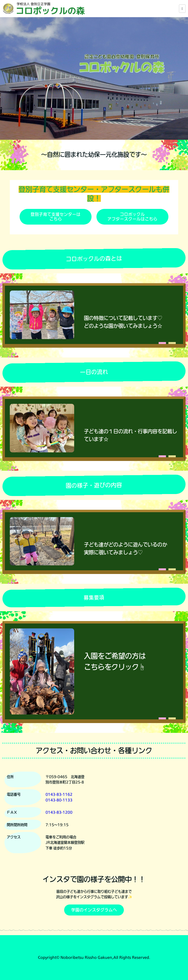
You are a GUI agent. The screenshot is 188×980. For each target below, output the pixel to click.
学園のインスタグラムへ (94, 910)
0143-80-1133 (59, 800)
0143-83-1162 (59, 794)
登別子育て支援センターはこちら (56, 217)
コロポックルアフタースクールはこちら (132, 217)
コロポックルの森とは (94, 259)
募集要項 (94, 598)
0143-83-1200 (59, 812)
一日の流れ (94, 372)
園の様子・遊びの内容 (94, 485)
